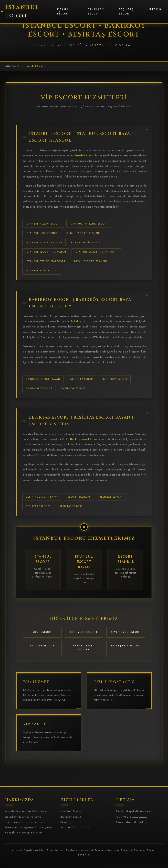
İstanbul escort (86, 157)
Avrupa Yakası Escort (75, 833)
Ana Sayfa (12, 66)
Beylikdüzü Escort (126, 638)
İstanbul (22, 12)
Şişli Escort (42, 638)
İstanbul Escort (65, 12)
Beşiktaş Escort (126, 12)
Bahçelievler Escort (84, 653)
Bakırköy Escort (96, 12)
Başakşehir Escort (126, 651)
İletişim (156, 9)
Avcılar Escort (42, 651)
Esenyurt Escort (84, 638)
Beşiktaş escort (92, 444)
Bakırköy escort (81, 324)
